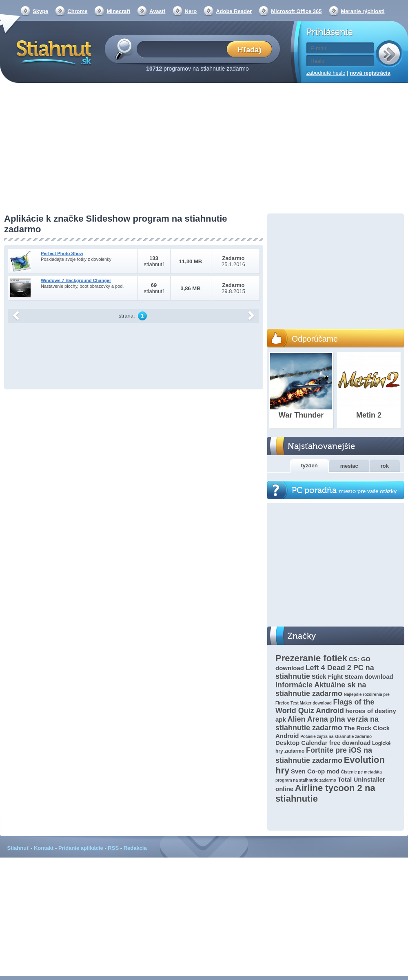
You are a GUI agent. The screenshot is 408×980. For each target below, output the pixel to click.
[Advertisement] (204, 149)
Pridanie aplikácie (81, 848)
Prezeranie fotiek (311, 658)
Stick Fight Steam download (353, 677)
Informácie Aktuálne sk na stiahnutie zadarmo (321, 689)
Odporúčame (315, 339)
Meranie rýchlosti (363, 11)
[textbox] (184, 49)
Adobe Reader (234, 11)
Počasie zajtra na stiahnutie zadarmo (336, 737)
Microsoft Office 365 (296, 11)
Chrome (77, 11)
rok (385, 466)
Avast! (157, 11)
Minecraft (118, 11)
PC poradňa (344, 490)
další (251, 316)
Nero (191, 11)
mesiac (349, 466)
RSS (113, 848)
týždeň (309, 466)
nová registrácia (370, 73)
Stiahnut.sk (52, 52)
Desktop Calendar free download (323, 743)
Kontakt (44, 848)
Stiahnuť (18, 848)
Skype (40, 11)
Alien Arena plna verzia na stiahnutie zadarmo (327, 723)
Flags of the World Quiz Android (325, 706)
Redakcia (135, 848)
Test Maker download (311, 703)
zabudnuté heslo (326, 73)
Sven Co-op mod (315, 771)
